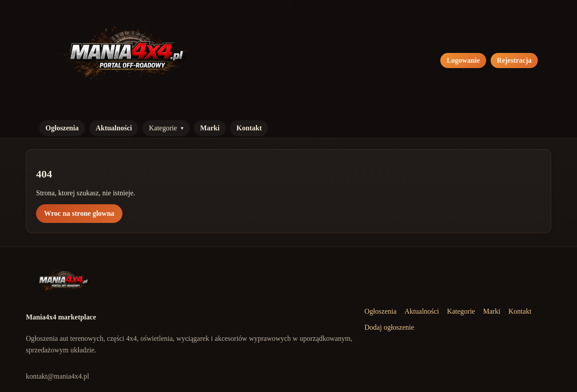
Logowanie (463, 60)
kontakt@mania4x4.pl (57, 376)
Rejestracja (514, 60)
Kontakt (249, 128)
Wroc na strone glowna (79, 213)
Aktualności (114, 128)
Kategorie (163, 128)
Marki (210, 128)
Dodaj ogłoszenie (390, 327)
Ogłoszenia (62, 128)
